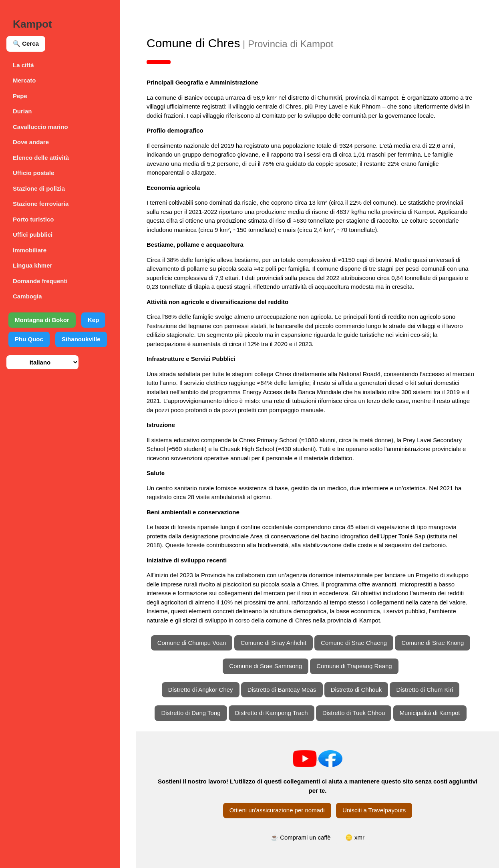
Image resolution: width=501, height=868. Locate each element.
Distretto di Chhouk (356, 690)
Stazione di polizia (39, 188)
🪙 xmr (355, 837)
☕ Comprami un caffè (301, 837)
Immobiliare (30, 250)
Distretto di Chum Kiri (425, 690)
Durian (22, 111)
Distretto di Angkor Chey (201, 690)
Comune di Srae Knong (433, 643)
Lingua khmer (32, 265)
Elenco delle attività (41, 158)
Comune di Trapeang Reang (354, 666)
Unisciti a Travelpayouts (374, 810)
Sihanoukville (81, 339)
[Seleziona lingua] (42, 362)
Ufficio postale (33, 173)
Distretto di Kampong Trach (272, 713)
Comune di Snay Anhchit (274, 643)
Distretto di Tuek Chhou (354, 713)
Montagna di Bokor (42, 320)
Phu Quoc (29, 339)
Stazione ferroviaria (41, 204)
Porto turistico (33, 219)
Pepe (20, 96)
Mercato (24, 80)
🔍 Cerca (26, 43)
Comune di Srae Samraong (266, 666)
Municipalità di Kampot (430, 713)
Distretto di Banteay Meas (282, 690)
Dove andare (31, 142)
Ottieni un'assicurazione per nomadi (277, 810)
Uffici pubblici (33, 235)
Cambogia (27, 296)
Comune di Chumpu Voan (192, 643)
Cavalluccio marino (40, 127)
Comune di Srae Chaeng (354, 643)
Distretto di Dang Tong (191, 713)
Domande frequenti (40, 281)
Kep (93, 320)
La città (23, 65)
